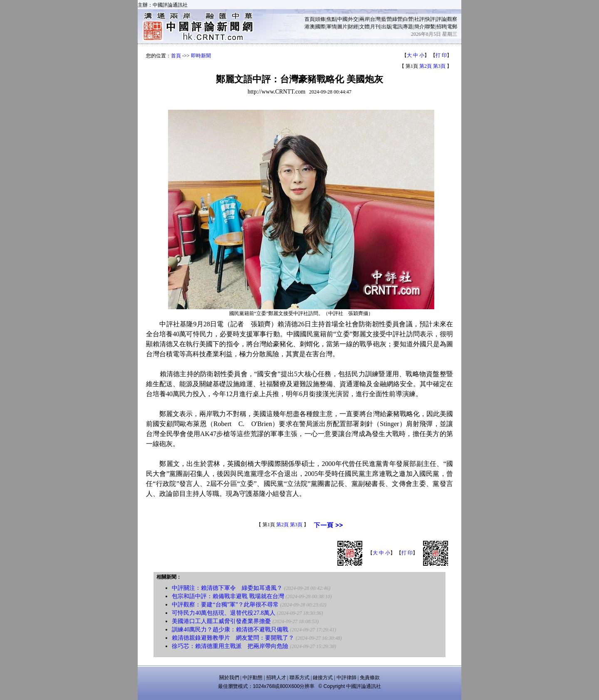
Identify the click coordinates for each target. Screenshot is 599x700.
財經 (353, 27)
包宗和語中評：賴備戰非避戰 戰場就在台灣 (228, 596)
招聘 (441, 27)
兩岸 (364, 19)
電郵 (452, 27)
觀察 (452, 19)
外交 (353, 19)
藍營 (386, 19)
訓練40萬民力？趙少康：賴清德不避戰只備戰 (230, 630)
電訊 (397, 27)
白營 (408, 19)
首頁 (309, 19)
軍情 (332, 27)
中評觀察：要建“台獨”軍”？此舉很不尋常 (225, 605)
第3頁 (439, 66)
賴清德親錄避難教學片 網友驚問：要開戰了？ (233, 638)
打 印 (441, 55)
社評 (419, 19)
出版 (386, 27)
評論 (441, 19)
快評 (430, 19)
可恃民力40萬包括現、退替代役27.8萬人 (224, 613)
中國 (342, 19)
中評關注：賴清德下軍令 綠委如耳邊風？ (227, 588)
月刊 (375, 27)
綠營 (397, 19)
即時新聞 (201, 56)
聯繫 (430, 27)
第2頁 (426, 66)
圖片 (342, 27)
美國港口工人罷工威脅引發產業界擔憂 (221, 621)
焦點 (332, 19)
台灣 (375, 19)
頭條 (320, 19)
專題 (408, 27)
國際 (320, 27)
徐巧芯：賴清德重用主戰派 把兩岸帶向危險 (230, 646)
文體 (364, 27)
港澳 (309, 27)
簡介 (419, 27)
